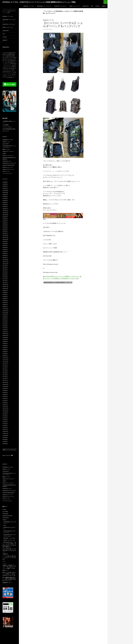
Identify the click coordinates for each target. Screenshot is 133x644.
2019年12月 (5, 309)
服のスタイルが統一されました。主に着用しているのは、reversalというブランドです (9, 574)
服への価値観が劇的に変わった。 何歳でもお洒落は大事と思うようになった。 (9, 579)
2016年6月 (5, 395)
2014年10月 (5, 435)
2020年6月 (5, 297)
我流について (6, 570)
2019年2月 (5, 329)
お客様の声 (104, 6)
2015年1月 (5, 429)
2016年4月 (5, 399)
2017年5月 (5, 372)
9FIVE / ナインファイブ (8, 156)
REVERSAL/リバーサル (48, 20)
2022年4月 (5, 252)
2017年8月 (5, 366)
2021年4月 (5, 276)
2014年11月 (5, 433)
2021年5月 (5, 274)
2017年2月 (5, 378)
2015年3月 (5, 425)
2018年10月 (5, 337)
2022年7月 (5, 245)
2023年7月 (5, 221)
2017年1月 (5, 380)
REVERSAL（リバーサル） (29, 6)
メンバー (5, 563)
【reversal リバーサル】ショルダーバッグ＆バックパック (63, 24)
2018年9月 (5, 339)
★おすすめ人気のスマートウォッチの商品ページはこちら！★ (62, 276)
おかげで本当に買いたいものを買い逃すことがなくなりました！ (9, 550)
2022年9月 (5, 241)
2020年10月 (5, 288)
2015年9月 (5, 413)
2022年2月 (5, 256)
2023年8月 (5, 219)
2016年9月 (5, 388)
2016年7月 (5, 393)
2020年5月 (5, 299)
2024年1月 (5, 209)
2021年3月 (5, 278)
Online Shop (86, 6)
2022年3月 (5, 254)
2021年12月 (5, 260)
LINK (92, 6)
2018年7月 (5, 343)
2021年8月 (5, 268)
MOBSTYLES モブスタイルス (9, 163)
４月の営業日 (6, 125)
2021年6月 (5, 272)
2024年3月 (5, 205)
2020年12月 (5, 284)
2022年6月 (5, 247)
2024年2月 (5, 207)
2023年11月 (5, 213)
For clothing (5, 512)
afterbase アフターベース (8, 169)
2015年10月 (5, 411)
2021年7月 (5, 270)
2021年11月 (5, 262)
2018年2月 (5, 354)
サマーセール (6, 131)
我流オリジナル (6, 149)
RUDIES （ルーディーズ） (75, 6)
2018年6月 (5, 346)
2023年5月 (5, 225)
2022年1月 (5, 258)
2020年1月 (5, 307)
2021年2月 (5, 280)
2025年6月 (5, 188)
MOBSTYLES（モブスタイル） (61, 6)
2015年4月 (5, 423)
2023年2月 (5, 231)
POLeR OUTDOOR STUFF (9, 165)
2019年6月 (5, 321)
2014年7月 (5, 442)
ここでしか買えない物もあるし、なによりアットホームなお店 (9, 558)
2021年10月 (5, 264)
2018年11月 (5, 335)
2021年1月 (5, 282)
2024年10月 (5, 192)
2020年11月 (5, 286)
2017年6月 (5, 370)
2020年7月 (5, 294)
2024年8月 (5, 196)
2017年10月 (5, 362)
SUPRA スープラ (6, 142)
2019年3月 (5, 327)
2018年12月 (5, 333)
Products (5, 520)
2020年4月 (5, 301)
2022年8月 (5, 243)
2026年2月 (5, 184)
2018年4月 (5, 350)
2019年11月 (5, 311)
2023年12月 (5, 211)
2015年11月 (5, 409)
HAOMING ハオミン (7, 161)
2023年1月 (5, 233)
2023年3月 (5, 229)
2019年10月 (5, 313)
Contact (97, 6)
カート (4, 561)
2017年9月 (5, 364)
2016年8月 (5, 390)
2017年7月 (5, 368)
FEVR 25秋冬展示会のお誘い (9, 129)
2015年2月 (5, 427)
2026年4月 (5, 182)
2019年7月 (5, 319)
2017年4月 (5, 374)
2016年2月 (5, 403)
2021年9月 (5, 266)
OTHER (4, 153)
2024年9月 (5, 194)
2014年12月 (5, 431)
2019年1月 (5, 331)
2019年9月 (5, 315)
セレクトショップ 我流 (8, 455)
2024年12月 (5, 190)
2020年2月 (5, 305)
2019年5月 (5, 323)
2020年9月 (5, 290)
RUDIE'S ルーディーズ (8, 167)
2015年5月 (5, 421)
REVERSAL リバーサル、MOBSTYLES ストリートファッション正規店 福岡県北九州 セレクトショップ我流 (39, 2)
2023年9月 (5, 217)
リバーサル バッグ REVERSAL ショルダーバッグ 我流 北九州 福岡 (58, 282)
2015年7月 (5, 417)
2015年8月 (5, 415)
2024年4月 (5, 203)
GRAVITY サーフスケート (8, 151)
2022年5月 (5, 250)
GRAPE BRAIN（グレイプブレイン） (44, 6)
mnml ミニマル (6, 171)
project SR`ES (6, 144)
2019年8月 (5, 317)
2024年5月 (5, 200)
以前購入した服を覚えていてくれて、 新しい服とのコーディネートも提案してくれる (9, 567)
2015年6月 (5, 419)
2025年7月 (5, 186)
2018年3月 (5, 352)
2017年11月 (5, 360)
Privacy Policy (6, 518)
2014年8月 (5, 440)
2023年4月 (5, 227)
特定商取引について (7, 583)
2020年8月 (5, 292)
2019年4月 (5, 325)
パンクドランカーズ (7, 173)
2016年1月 (5, 405)
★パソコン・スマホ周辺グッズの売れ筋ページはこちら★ (61, 278)
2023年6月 (5, 223)
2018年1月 (5, 356)
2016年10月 (5, 386)
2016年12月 (5, 382)
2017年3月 (5, 376)
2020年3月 (5, 303)
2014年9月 (5, 437)
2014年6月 (5, 444)
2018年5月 (5, 348)
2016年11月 (5, 384)
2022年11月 (5, 237)
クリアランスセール (7, 127)
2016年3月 (5, 401)
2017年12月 (5, 358)
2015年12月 (5, 407)
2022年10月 (5, 239)
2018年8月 (5, 341)
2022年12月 (5, 235)
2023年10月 (5, 215)
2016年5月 (5, 397)
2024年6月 (5, 198)
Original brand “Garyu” (8, 516)
